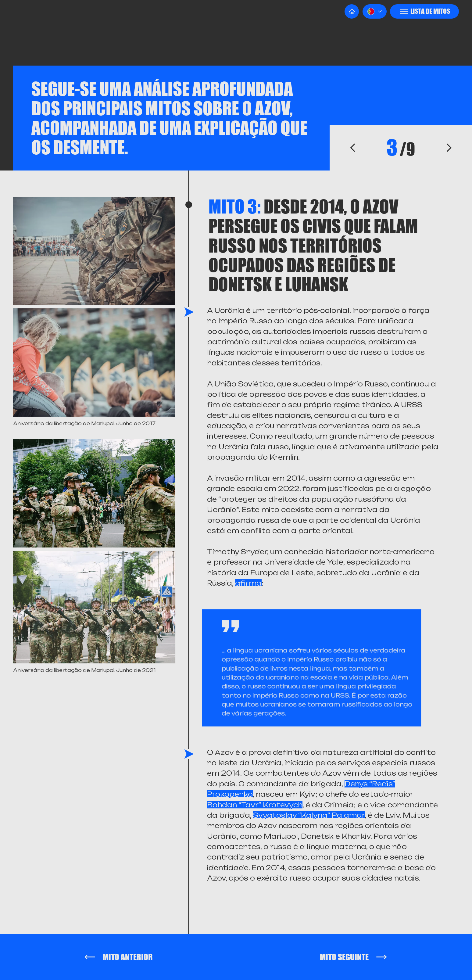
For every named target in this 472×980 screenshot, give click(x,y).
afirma (248, 583)
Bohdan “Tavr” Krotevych (255, 805)
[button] (375, 11)
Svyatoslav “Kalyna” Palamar (309, 815)
